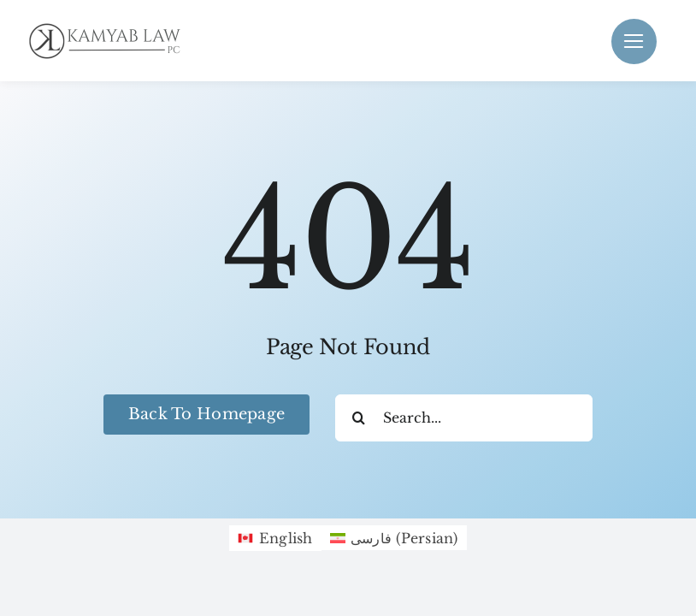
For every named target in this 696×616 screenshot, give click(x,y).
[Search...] (464, 418)
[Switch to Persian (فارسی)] (394, 538)
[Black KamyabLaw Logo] (111, 27)
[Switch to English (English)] (275, 538)
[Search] (359, 418)
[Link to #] (634, 41)
